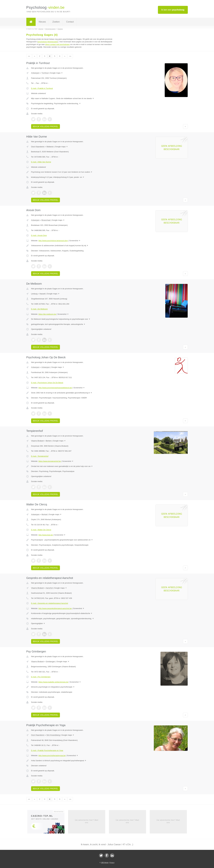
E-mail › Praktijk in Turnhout (42, 88)
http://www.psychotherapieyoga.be (52, 756)
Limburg (34, 294)
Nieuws (42, 22)
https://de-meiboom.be (47, 314)
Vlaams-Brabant (37, 441)
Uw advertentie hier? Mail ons (87, 821)
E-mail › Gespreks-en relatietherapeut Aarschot (50, 603)
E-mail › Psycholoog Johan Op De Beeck (47, 383)
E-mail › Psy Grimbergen (41, 677)
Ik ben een (173, 10)
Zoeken (56, 22)
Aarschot (49, 588)
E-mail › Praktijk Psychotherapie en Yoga (47, 750)
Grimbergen (50, 662)
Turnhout (45, 73)
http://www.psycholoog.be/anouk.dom (53, 241)
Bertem (49, 441)
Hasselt (42, 294)
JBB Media (105, 863)
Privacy (112, 863)
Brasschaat (46, 220)
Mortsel (44, 514)
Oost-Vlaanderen (38, 147)
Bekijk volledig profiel (46, 126)
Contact (70, 22)
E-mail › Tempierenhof (40, 456)
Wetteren (50, 147)
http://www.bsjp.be (46, 535)
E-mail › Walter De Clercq (41, 530)
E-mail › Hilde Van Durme (41, 162)
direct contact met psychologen (57, 44)
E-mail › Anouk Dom (39, 235)
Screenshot (75, 241)
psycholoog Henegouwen (48, 42)
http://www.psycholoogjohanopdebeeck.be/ (55, 388)
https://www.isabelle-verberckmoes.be (53, 682)
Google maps (56, 73)
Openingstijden (38, 623)
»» (70, 56)
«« (29, 56)
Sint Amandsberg (53, 735)
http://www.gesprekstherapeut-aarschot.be (55, 608)
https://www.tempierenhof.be (50, 461)
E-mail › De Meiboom (39, 309)
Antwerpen (35, 73)
